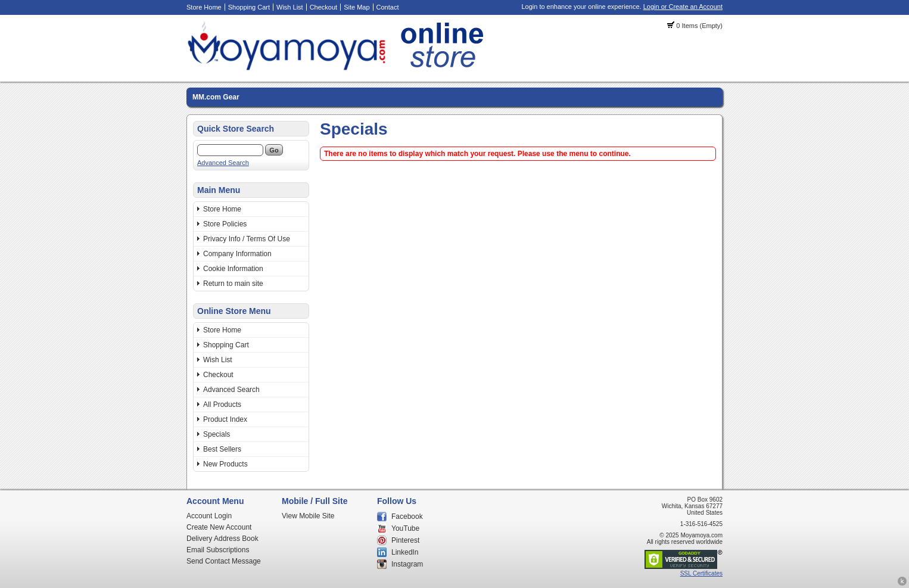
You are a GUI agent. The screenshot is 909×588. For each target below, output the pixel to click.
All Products (222, 405)
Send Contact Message (224, 561)
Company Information (237, 254)
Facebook (407, 517)
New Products (225, 464)
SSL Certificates (701, 573)
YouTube (405, 528)
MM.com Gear (216, 97)
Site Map (357, 7)
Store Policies (225, 224)
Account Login (209, 516)
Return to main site (233, 284)
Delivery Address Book (222, 539)
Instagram (407, 564)
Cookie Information (233, 269)
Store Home (204, 7)
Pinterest (405, 540)
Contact (388, 7)
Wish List (290, 7)
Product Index (225, 419)
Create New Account (219, 527)
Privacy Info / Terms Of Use (247, 239)
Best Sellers (222, 449)
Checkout (323, 7)
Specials (217, 434)
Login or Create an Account (683, 7)
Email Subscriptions (218, 550)
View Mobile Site (308, 516)
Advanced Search (223, 163)
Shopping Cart (249, 7)
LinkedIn (405, 552)
